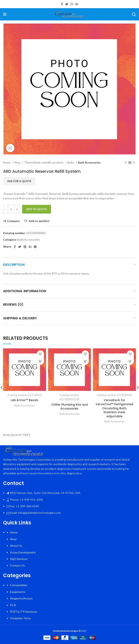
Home (7, 163)
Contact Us (17, 565)
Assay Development (23, 552)
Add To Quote (37, 209)
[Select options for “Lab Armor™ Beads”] (40, 361)
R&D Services (19, 559)
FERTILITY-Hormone (24, 612)
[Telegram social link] (35, 247)
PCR (13, 605)
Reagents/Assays (21, 598)
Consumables (19, 585)
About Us (16, 546)
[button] (130, 361)
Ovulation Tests (20, 618)
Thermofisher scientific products (44, 163)
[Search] (134, 14)
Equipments (18, 592)
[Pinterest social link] (25, 247)
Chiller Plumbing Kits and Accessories (69, 407)
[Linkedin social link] (77, 4)
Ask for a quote (19, 181)
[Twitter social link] (67, 4)
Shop (18, 163)
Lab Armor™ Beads (24, 400)
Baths (71, 163)
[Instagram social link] (72, 4)
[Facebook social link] (62, 4)
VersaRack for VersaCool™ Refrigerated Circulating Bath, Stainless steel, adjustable (114, 408)
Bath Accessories (89, 163)
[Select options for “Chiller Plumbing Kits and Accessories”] (85, 361)
